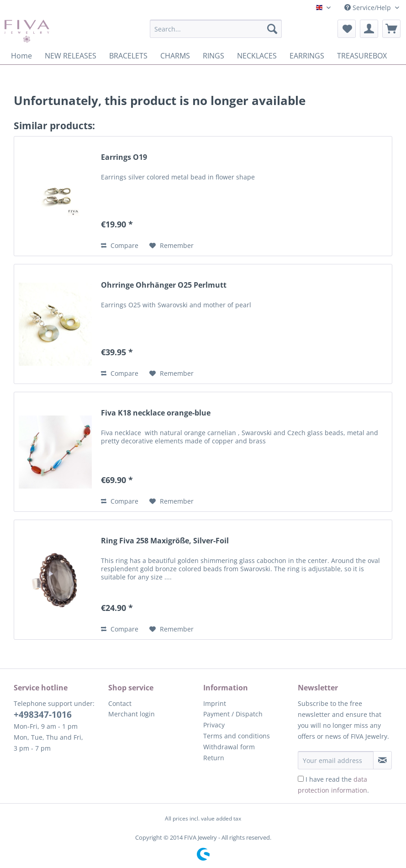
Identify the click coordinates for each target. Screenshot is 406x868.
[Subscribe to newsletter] (382, 760)
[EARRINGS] (307, 56)
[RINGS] (214, 56)
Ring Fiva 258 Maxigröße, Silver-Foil (165, 541)
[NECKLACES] (257, 56)
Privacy (214, 725)
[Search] (272, 29)
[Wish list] (347, 29)
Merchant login (132, 714)
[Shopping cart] (391, 29)
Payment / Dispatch (233, 714)
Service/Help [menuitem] (369, 8)
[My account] (369, 29)
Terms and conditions (237, 736)
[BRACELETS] (128, 56)
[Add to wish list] (171, 246)
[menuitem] (216, 33)
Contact (120, 703)
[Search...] (216, 29)
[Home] (21, 56)
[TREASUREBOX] (362, 56)
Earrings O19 (124, 157)
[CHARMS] (175, 56)
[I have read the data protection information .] (301, 779)
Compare (120, 245)
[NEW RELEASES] (71, 56)
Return (214, 758)
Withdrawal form (229, 747)
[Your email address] (336, 760)
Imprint (215, 703)
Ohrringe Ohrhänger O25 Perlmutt (164, 285)
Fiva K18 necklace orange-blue (156, 413)
